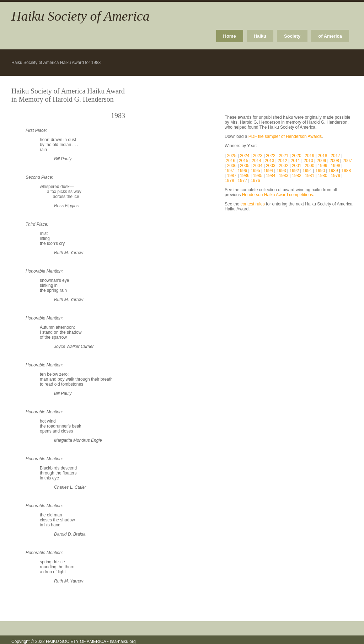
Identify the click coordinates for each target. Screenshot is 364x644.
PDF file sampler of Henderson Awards (285, 136)
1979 (335, 176)
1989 (333, 171)
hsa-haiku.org (123, 642)
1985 (258, 176)
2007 (347, 161)
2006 (232, 166)
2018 (323, 156)
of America (330, 36)
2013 (270, 161)
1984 (271, 176)
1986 (245, 176)
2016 (231, 161)
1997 (229, 171)
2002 (283, 166)
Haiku (260, 36)
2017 (336, 156)
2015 (244, 161)
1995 (255, 171)
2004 (257, 166)
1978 (229, 181)
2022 (271, 156)
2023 (258, 156)
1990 (320, 171)
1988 (346, 171)
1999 (323, 166)
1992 (295, 171)
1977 (243, 181)
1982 (297, 176)
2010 (308, 161)
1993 (281, 171)
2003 (271, 166)
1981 (309, 176)
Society (292, 36)
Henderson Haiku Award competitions (278, 195)
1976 (255, 181)
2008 (335, 161)
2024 (245, 156)
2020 (297, 156)
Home (230, 36)
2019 (310, 156)
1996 (243, 171)
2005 (245, 166)
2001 (297, 166)
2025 (232, 156)
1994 (269, 171)
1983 (283, 176)
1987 (232, 176)
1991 (307, 171)
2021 (284, 156)
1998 (335, 166)
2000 (309, 166)
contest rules (253, 204)
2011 (296, 161)
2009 (322, 161)
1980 (323, 176)
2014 (257, 161)
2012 (283, 161)
